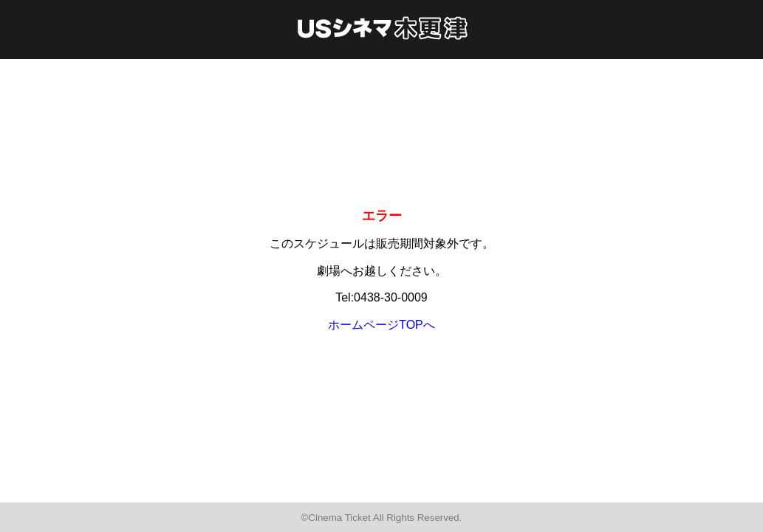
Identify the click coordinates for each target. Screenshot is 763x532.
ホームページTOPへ (381, 325)
